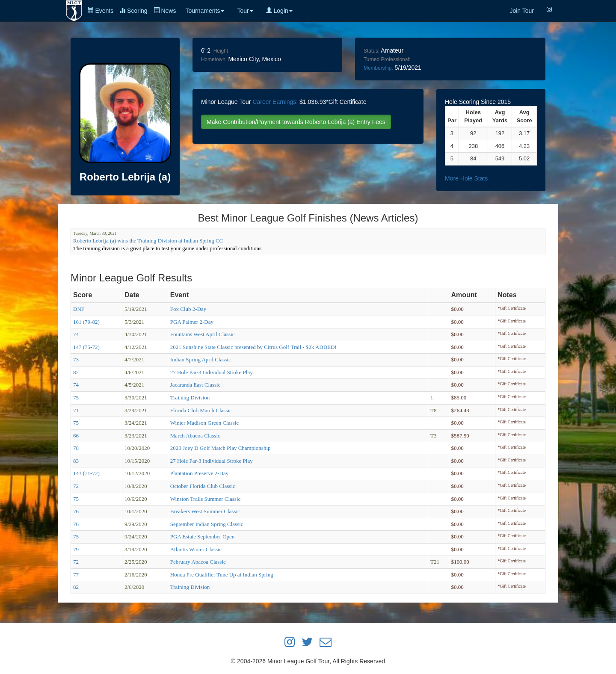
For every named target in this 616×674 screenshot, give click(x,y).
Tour (245, 11)
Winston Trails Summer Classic (206, 499)
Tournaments (205, 11)
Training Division (190, 398)
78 (76, 448)
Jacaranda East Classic (195, 385)
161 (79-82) (86, 322)
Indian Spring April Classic (201, 359)
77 (76, 575)
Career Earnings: (275, 102)
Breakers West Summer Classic (205, 511)
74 (76, 334)
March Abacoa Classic (195, 436)
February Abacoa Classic (198, 562)
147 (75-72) (86, 347)
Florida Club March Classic (201, 410)
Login (279, 11)
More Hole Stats (466, 178)
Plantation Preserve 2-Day (199, 473)
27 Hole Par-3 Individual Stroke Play (212, 372)
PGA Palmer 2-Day (192, 322)
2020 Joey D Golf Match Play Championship (221, 448)
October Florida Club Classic (203, 486)
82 (76, 372)
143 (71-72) (86, 473)
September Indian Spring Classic (207, 524)
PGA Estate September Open (203, 537)
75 (76, 398)
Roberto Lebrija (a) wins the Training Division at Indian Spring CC (148, 241)
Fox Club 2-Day (188, 309)
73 (76, 359)
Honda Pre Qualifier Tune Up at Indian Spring (222, 575)
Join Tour (522, 11)
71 (76, 410)
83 (76, 461)
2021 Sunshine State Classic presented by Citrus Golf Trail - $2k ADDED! (253, 347)
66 (76, 436)
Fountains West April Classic (203, 334)
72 (76, 486)
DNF (79, 309)
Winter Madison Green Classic (204, 423)
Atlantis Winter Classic (196, 549)
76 (76, 511)
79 (76, 549)
